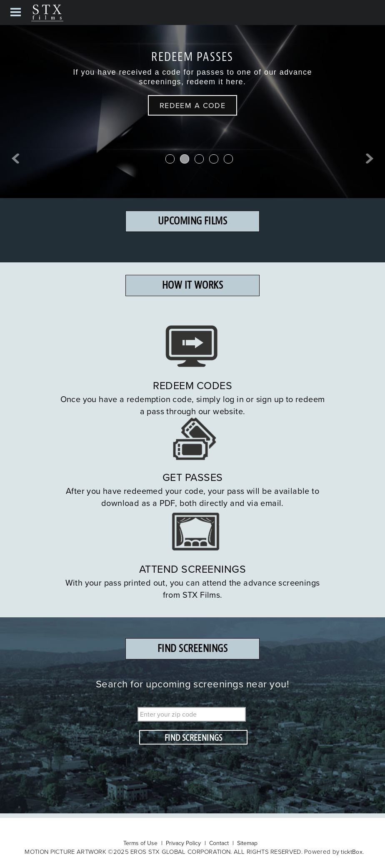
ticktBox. (352, 852)
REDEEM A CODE (193, 105)
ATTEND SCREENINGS (193, 569)
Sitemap (247, 843)
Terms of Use (140, 843)
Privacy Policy (183, 843)
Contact (219, 843)
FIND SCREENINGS (194, 738)
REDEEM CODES (192, 385)
